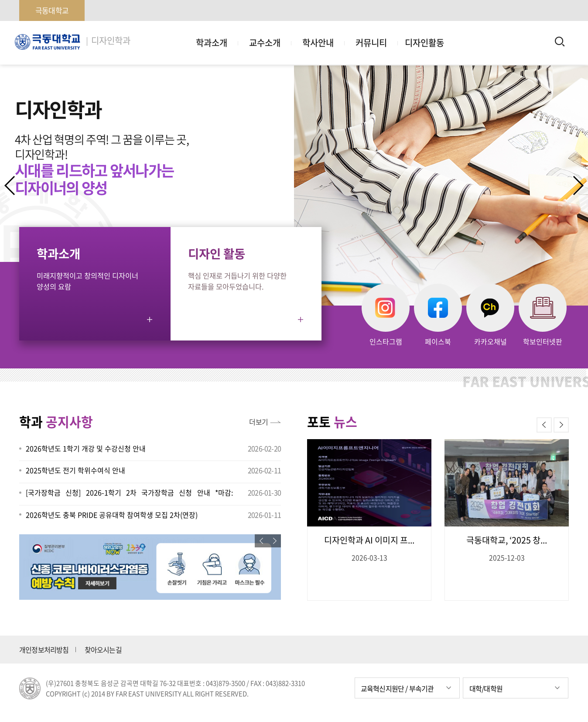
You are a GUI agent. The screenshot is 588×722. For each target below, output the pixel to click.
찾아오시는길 (103, 650)
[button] (578, 186)
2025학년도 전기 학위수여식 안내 (75, 470)
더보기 (259, 422)
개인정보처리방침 (44, 650)
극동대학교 (52, 10)
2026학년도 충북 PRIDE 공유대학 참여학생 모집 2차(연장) (112, 515)
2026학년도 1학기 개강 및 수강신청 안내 (86, 448)
